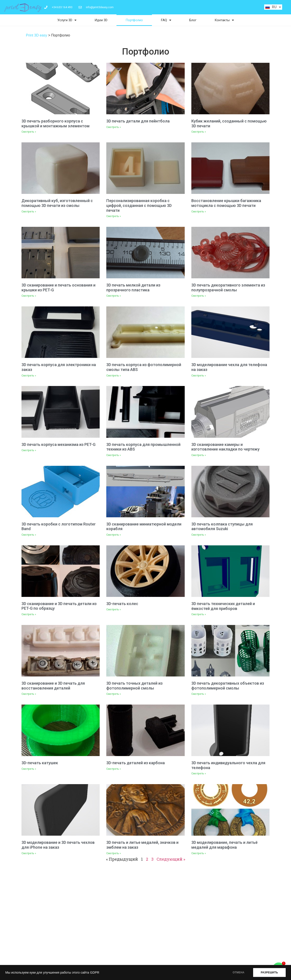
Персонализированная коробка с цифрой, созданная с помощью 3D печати (139, 205)
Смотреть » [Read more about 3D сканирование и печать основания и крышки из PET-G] (29, 296)
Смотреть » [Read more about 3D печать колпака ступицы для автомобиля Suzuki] (199, 535)
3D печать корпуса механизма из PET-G (58, 444)
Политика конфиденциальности (135, 933)
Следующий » (171, 859)
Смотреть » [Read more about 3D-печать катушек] (29, 769)
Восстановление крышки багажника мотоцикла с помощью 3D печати (226, 203)
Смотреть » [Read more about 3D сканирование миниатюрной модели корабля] (114, 535)
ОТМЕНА (239, 972)
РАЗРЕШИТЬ (269, 972)
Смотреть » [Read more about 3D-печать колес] (114, 609)
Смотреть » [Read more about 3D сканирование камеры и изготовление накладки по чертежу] (199, 455)
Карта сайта (119, 945)
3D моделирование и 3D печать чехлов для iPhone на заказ (58, 845)
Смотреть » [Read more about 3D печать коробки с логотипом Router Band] (29, 535)
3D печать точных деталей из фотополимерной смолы (134, 686)
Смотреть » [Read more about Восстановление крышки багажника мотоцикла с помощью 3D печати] (199, 212)
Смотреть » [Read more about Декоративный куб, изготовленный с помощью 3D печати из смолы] (29, 212)
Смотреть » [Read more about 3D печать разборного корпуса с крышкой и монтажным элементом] (29, 132)
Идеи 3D (101, 20)
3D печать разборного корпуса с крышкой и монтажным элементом (55, 123)
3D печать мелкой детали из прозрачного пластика (133, 288)
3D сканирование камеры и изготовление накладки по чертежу (225, 447)
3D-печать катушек (40, 763)
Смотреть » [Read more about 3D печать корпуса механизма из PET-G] (29, 450)
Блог (193, 20)
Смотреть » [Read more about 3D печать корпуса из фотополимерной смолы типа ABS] (114, 376)
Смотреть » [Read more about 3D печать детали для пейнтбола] (114, 127)
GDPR (95, 972)
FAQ (166, 20)
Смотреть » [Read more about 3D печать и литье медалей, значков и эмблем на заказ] (114, 853)
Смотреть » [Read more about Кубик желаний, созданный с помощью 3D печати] (199, 132)
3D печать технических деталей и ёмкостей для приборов (223, 606)
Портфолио (134, 20)
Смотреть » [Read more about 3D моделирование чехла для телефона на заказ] (199, 376)
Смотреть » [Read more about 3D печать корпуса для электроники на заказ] (29, 376)
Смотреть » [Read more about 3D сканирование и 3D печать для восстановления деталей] (29, 694)
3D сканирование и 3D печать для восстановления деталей (53, 686)
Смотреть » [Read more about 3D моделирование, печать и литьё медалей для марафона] (199, 853)
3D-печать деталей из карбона (136, 763)
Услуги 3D (67, 20)
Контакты (224, 20)
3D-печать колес (122, 604)
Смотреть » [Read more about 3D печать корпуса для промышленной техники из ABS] (114, 455)
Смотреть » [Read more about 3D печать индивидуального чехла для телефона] (199, 774)
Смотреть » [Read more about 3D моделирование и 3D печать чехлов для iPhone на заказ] (29, 853)
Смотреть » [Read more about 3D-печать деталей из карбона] (114, 769)
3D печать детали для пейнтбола (138, 121)
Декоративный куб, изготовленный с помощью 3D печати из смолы (57, 203)
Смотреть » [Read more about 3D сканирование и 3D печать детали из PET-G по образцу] (29, 614)
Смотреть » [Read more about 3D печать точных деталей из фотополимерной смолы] (114, 694)
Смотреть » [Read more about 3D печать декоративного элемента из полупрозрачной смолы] (199, 296)
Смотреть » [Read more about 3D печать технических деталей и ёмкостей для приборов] (199, 614)
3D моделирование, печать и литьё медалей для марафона (224, 845)
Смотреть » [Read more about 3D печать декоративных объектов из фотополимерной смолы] (199, 694)
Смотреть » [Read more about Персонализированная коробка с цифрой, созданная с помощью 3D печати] (114, 216)
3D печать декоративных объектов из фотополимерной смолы (228, 686)
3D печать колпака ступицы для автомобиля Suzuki (222, 526)
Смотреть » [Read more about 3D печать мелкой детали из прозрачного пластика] (114, 296)
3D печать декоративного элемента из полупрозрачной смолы (228, 288)
